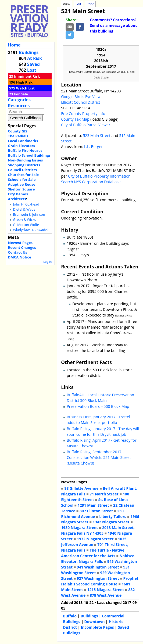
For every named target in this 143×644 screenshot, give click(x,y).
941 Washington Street (98, 567)
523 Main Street (97, 136)
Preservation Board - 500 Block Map (98, 406)
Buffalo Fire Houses (25, 150)
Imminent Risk (27, 76)
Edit (78, 4)
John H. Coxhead (26, 204)
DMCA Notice (20, 257)
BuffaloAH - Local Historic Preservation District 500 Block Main (100, 398)
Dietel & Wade (24, 209)
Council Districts (22, 170)
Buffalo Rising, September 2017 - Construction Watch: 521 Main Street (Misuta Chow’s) (99, 457)
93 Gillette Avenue (81, 488)
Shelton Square (22, 189)
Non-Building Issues (26, 160)
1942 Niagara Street (111, 522)
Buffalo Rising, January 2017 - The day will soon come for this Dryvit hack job (103, 431)
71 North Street (104, 494)
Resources (19, 106)
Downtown (94, 622)
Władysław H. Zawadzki (31, 230)
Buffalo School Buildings (29, 155)
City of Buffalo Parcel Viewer (86, 125)
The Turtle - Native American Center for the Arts (93, 553)
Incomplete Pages (97, 627)
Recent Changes (22, 247)
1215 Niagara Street (106, 590)
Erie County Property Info (83, 114)
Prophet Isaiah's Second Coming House (100, 581)
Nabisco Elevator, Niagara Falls (98, 559)
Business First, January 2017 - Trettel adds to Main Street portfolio (98, 420)
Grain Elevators (22, 146)
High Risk (24, 82)
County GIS (18, 131)
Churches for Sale (24, 175)
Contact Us (18, 252)
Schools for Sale (22, 179)
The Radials (18, 136)
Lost (32, 70)
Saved (33, 64)
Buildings (29, 52)
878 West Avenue (106, 595)
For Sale (21, 94)
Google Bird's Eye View (81, 97)
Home (14, 45)
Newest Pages (20, 243)
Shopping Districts (24, 165)
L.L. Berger (93, 147)
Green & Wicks (24, 220)
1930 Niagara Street (79, 528)
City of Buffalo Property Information (99, 176)
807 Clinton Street (96, 511)
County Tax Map (75, 119)
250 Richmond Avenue (92, 514)
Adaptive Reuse (22, 184)
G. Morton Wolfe (26, 225)
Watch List (25, 88)
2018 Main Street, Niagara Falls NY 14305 (98, 530)
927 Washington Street (98, 578)
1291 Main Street (93, 505)
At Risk (35, 58)
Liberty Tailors (113, 517)
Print (90, 4)
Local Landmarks (23, 141)
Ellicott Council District (81, 102)
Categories (19, 100)
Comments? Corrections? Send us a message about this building (114, 25)
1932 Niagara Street (95, 539)
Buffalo (70, 616)
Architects (17, 199)
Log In (47, 262)
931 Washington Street (95, 570)
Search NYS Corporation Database (91, 182)
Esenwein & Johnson (29, 215)
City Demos (18, 194)
